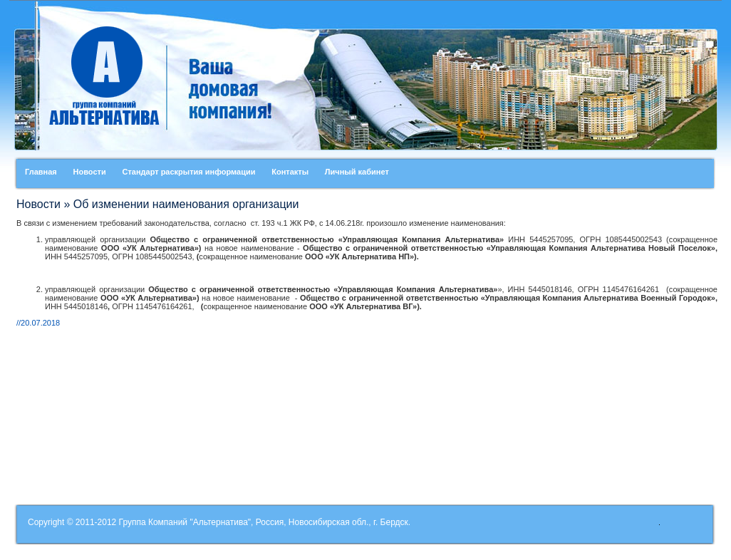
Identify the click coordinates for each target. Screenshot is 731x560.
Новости (90, 172)
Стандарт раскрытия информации (188, 172)
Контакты (290, 172)
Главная (41, 172)
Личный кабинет (357, 172)
